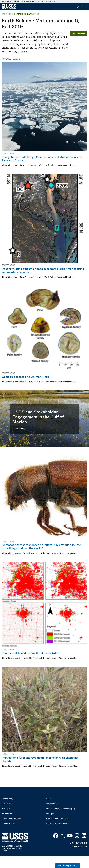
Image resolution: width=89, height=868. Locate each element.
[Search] (78, 6)
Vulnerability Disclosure (12, 819)
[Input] (65, 6)
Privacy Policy (52, 804)
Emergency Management (57, 824)
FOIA (49, 799)
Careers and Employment (57, 819)
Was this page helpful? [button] (68, 866)
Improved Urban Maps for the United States (30, 653)
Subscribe (79, 34)
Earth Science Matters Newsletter (20, 14)
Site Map (6, 809)
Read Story (20, 429)
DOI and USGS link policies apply (61, 809)
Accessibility (7, 799)
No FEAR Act (7, 814)
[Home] (9, 8)
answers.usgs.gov (79, 846)
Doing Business (8, 824)
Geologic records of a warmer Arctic (26, 377)
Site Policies (7, 804)
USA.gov (50, 814)
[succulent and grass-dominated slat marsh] (44, 419)
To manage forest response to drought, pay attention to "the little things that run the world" (41, 547)
